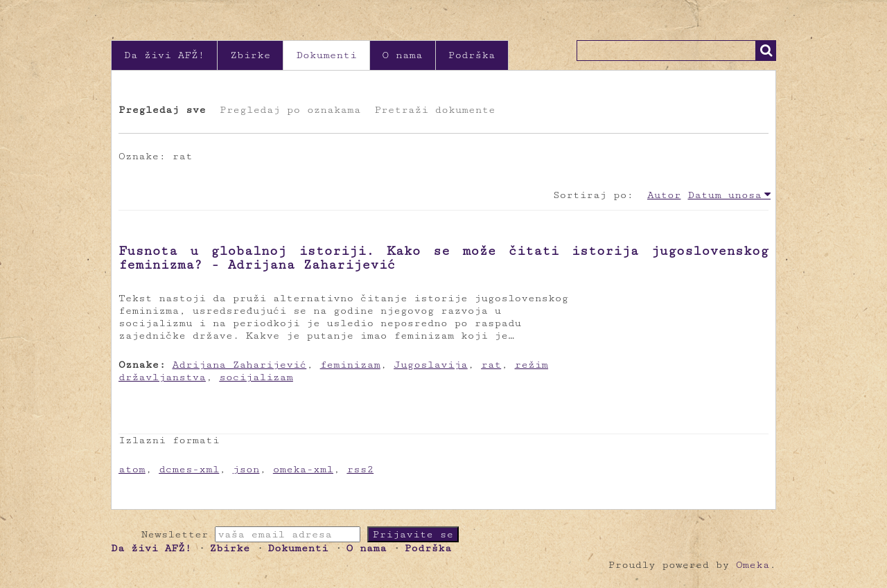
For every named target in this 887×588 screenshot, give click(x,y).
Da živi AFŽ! (164, 55)
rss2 (360, 469)
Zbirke (250, 55)
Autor (664, 195)
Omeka (753, 565)
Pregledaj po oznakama (290, 110)
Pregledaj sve (162, 110)
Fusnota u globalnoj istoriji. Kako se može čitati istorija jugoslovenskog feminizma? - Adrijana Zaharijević (443, 258)
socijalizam (256, 377)
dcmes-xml (189, 469)
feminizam (350, 365)
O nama (403, 55)
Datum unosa (724, 195)
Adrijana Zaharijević (240, 365)
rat (491, 365)
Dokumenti (326, 55)
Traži (766, 51)
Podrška (472, 55)
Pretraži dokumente (434, 110)
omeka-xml (303, 469)
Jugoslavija (431, 365)
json (246, 469)
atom (132, 469)
